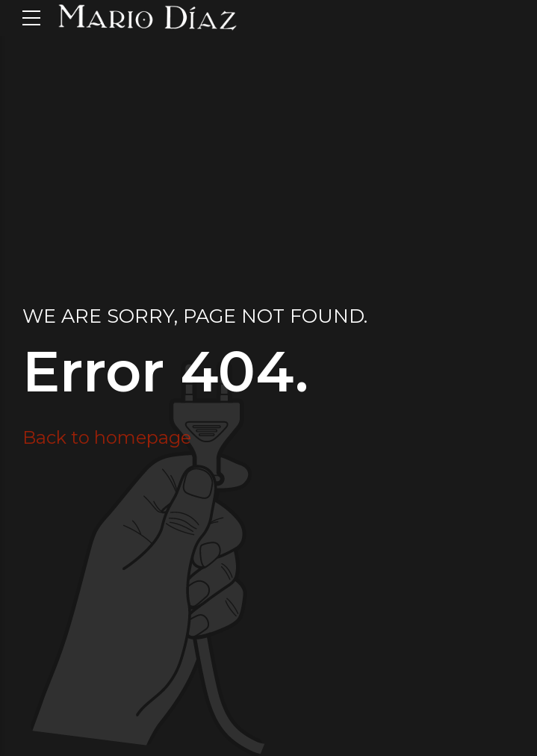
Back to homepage (107, 437)
